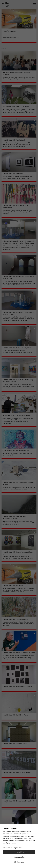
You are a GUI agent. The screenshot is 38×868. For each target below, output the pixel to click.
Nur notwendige (19, 857)
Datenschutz (8, 848)
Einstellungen (19, 862)
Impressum (18, 848)
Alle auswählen (19, 852)
